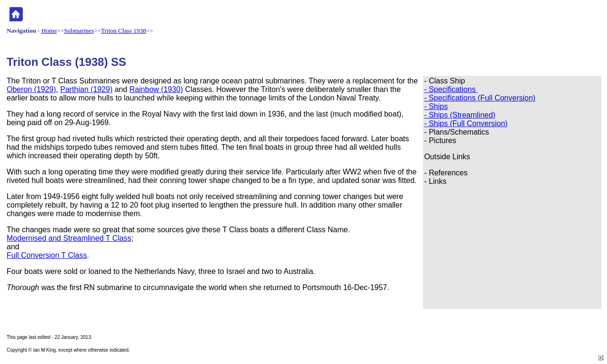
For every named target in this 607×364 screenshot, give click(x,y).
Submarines (79, 31)
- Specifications (451, 89)
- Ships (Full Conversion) (466, 123)
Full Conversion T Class (47, 255)
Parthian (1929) (86, 89)
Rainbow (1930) (156, 89)
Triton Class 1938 (124, 31)
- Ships (436, 106)
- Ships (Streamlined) (460, 115)
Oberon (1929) (31, 89)
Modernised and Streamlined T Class (69, 238)
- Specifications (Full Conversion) (480, 98)
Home (49, 31)
